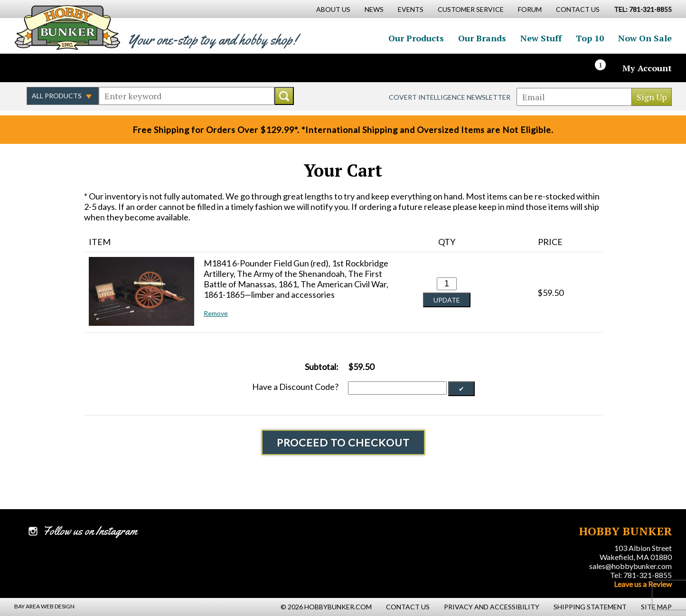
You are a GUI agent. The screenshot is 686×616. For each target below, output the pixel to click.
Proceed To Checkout (343, 442)
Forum (530, 9)
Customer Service (471, 9)
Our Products (416, 38)
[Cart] (606, 68)
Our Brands (482, 38)
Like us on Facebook (36, 68)
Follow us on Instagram (76, 68)
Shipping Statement (590, 607)
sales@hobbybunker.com (630, 566)
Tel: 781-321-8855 (641, 575)
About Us (333, 9)
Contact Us (578, 9)
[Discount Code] (397, 388)
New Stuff (541, 38)
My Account (647, 68)
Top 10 (590, 38)
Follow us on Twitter (56, 68)
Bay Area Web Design (44, 606)
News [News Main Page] (374, 9)
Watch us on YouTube (97, 68)
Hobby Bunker (67, 27)
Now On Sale (645, 38)
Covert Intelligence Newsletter (450, 97)
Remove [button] (216, 313)
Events (411, 9)
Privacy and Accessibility (492, 607)
